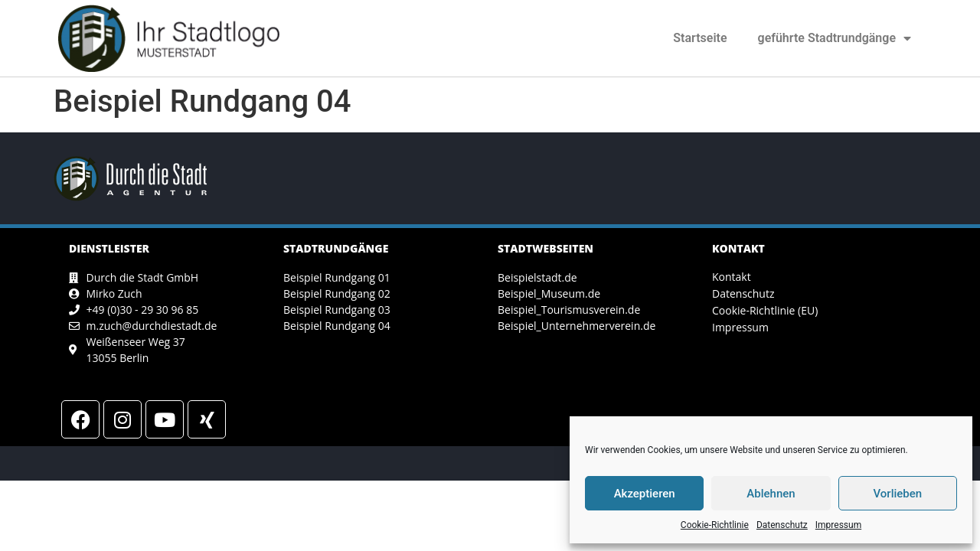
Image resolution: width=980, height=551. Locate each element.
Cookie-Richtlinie (715, 525)
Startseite (700, 38)
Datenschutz (782, 525)
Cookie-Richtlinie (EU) (765, 310)
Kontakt (732, 277)
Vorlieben (897, 494)
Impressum (838, 525)
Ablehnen (771, 494)
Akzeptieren (645, 494)
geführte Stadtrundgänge (835, 38)
